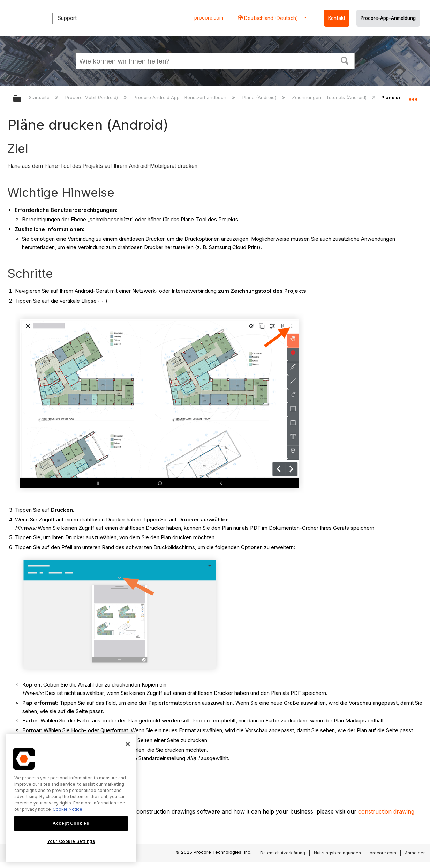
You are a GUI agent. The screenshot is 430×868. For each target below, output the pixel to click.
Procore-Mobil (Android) (92, 97)
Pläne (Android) (260, 97)
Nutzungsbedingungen (337, 853)
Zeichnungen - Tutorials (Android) (330, 97)
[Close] (128, 744)
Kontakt (337, 18)
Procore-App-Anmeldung (388, 18)
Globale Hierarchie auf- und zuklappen (22, 99)
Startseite (40, 97)
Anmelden (415, 853)
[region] (71, 798)
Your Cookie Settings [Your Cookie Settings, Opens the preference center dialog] (71, 841)
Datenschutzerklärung (283, 853)
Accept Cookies (71, 823)
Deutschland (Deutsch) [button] (270, 18)
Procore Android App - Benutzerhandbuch (181, 97)
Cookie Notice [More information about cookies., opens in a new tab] (67, 809)
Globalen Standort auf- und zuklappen (413, 97)
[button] (345, 60)
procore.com (209, 18)
